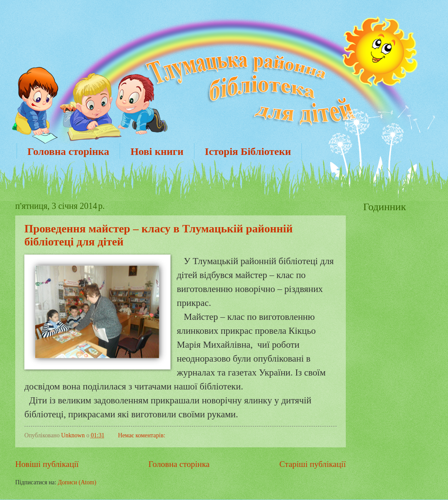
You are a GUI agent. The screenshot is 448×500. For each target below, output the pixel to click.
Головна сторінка (68, 151)
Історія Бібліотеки (248, 151)
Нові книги (157, 151)
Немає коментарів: (142, 435)
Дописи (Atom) (77, 482)
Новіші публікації (47, 464)
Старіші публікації (313, 464)
